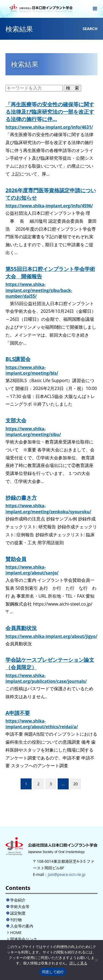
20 (76, 784)
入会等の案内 (22, 926)
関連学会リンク (24, 939)
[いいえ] (96, 960)
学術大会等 (20, 906)
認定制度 (18, 913)
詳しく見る (78, 963)
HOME (16, 932)
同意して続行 (53, 972)
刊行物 (16, 920)
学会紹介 (18, 900)
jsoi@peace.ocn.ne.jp (67, 874)
